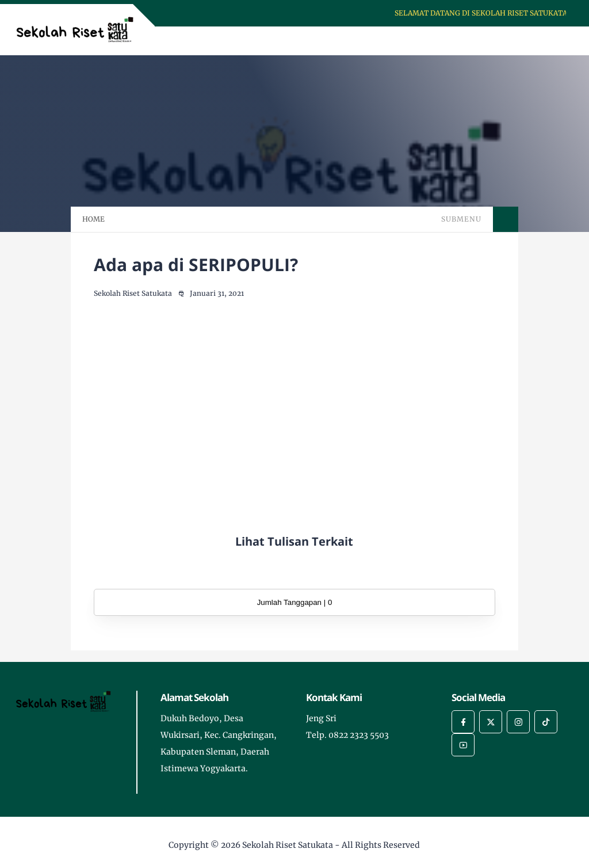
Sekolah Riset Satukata (288, 845)
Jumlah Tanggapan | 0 (295, 602)
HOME (93, 219)
